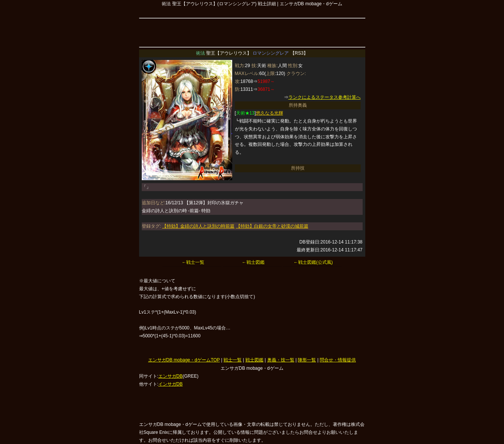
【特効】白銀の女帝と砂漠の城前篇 (272, 226)
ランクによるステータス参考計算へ (325, 97)
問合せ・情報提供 (338, 360)
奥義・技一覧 (281, 360)
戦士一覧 (233, 360)
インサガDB (171, 384)
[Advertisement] (252, 32)
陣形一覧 (307, 360)
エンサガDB (171, 376)
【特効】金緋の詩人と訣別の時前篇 (198, 226)
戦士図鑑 (254, 360)
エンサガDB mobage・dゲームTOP (184, 360)
